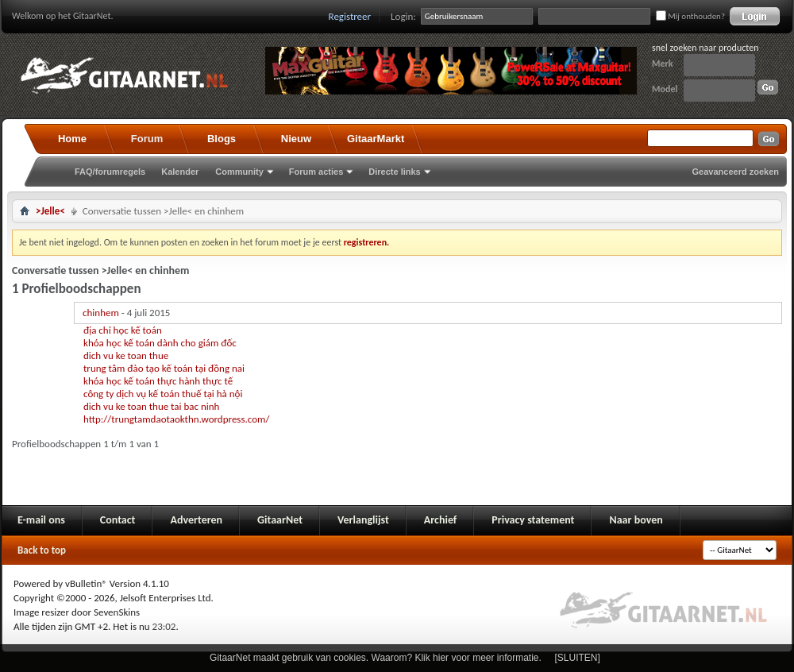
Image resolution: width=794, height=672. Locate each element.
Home (72, 139)
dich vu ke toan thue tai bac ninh (151, 406)
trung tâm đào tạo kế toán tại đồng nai (164, 368)
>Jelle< (50, 211)
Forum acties (316, 172)
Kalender (180, 172)
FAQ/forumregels (110, 172)
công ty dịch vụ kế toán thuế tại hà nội (163, 394)
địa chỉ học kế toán (123, 330)
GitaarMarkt (376, 139)
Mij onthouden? (690, 16)
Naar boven (636, 520)
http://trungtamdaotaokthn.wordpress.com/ (176, 419)
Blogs (222, 139)
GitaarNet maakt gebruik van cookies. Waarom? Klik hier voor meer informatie (374, 658)
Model (665, 89)
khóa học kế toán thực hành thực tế (158, 381)
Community (239, 172)
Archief (440, 520)
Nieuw (296, 139)
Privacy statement (533, 520)
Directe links (394, 172)
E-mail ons (41, 520)
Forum (147, 139)
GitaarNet (280, 520)
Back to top (42, 550)
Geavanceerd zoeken (736, 172)
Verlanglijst (363, 520)
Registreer (350, 16)
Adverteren (196, 520)
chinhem (101, 313)
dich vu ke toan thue (126, 355)
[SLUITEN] (578, 658)
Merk (663, 64)
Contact (118, 520)
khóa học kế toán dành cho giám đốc (160, 343)
